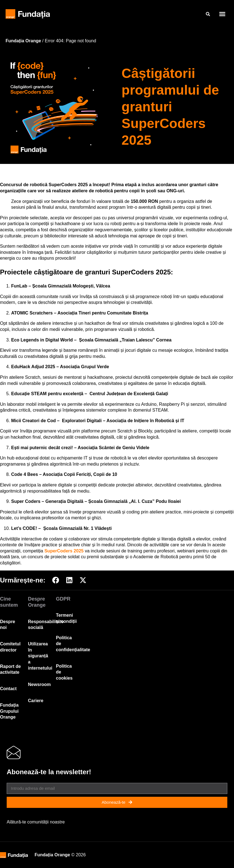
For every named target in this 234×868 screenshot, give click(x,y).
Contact (8, 689)
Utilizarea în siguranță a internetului (40, 656)
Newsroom (39, 684)
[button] (222, 14)
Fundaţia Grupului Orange (9, 711)
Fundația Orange (23, 41)
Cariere (36, 701)
